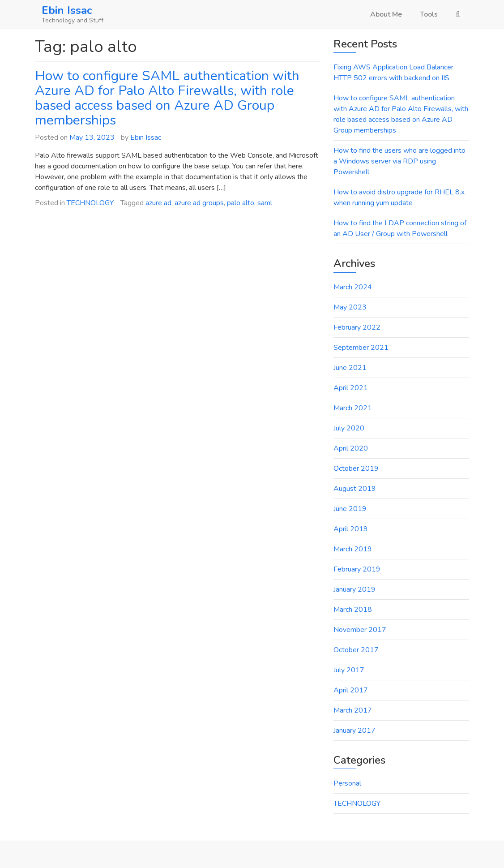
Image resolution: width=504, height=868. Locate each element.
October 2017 (356, 650)
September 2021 (361, 348)
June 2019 (350, 509)
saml (265, 203)
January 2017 (355, 730)
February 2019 (357, 569)
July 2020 (349, 428)
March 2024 (353, 287)
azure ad (158, 203)
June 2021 (350, 368)
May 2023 (350, 307)
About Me (386, 14)
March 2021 (353, 408)
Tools (429, 14)
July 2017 (349, 670)
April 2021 (351, 388)
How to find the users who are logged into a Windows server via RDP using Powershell (399, 161)
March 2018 (353, 610)
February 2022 (357, 327)
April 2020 (351, 448)
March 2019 (353, 549)
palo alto (241, 203)
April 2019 (351, 529)
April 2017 (351, 690)
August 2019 (355, 489)
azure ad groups (199, 203)
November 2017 (360, 630)
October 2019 (356, 468)
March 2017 (353, 710)
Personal (347, 783)
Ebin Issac (67, 10)
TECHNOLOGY (90, 203)
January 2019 (355, 589)
